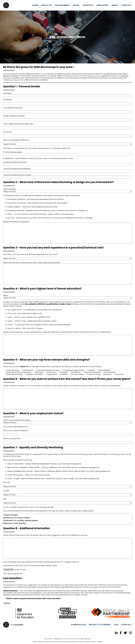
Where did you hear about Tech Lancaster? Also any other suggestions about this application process (45, 535)
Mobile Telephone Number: (14, 116)
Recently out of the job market (67, 518)
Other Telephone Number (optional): (18, 124)
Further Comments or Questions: (16, 222)
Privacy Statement (100, 625)
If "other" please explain (13, 152)
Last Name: (8, 100)
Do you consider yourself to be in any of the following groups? (29, 507)
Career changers (67, 515)
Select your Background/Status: (16, 140)
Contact (127, 5)
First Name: (7, 93)
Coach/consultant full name (15, 162)
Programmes (62, 5)
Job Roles (88, 5)
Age (5, 499)
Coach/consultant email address (17, 169)
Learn (76, 5)
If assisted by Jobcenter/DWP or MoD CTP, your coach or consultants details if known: (38, 158)
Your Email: (7, 132)
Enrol (115, 5)
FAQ (116, 625)
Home (35, 5)
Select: (6, 295)
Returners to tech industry (67, 523)
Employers (103, 5)
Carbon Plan (78, 625)
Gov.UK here (16, 456)
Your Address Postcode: (13, 108)
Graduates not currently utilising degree (67, 521)
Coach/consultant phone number (17, 175)
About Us (47, 5)
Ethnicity (7, 482)
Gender (6, 491)
